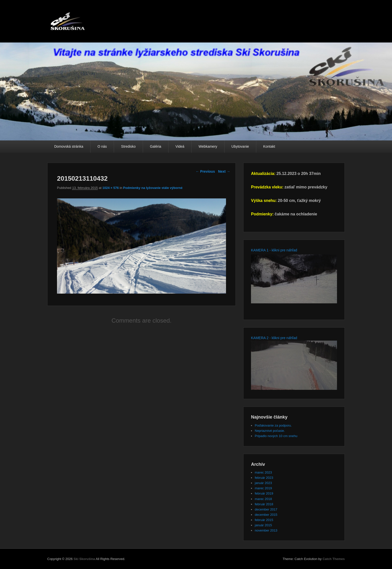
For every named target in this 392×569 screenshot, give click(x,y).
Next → (224, 171)
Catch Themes (334, 559)
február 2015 (264, 520)
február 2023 (264, 478)
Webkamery (208, 146)
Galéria (156, 146)
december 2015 (266, 515)
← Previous (205, 171)
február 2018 (264, 504)
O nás (102, 146)
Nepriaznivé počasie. (270, 431)
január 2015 (263, 525)
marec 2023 (263, 472)
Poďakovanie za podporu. (273, 425)
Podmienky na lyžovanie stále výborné (153, 188)
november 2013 (266, 530)
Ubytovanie (240, 146)
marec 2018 (263, 499)
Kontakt (269, 146)
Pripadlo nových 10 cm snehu (276, 436)
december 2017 (266, 509)
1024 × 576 (110, 188)
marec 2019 (263, 488)
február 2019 (264, 493)
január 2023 (263, 483)
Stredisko (128, 146)
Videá (180, 146)
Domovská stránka (69, 146)
